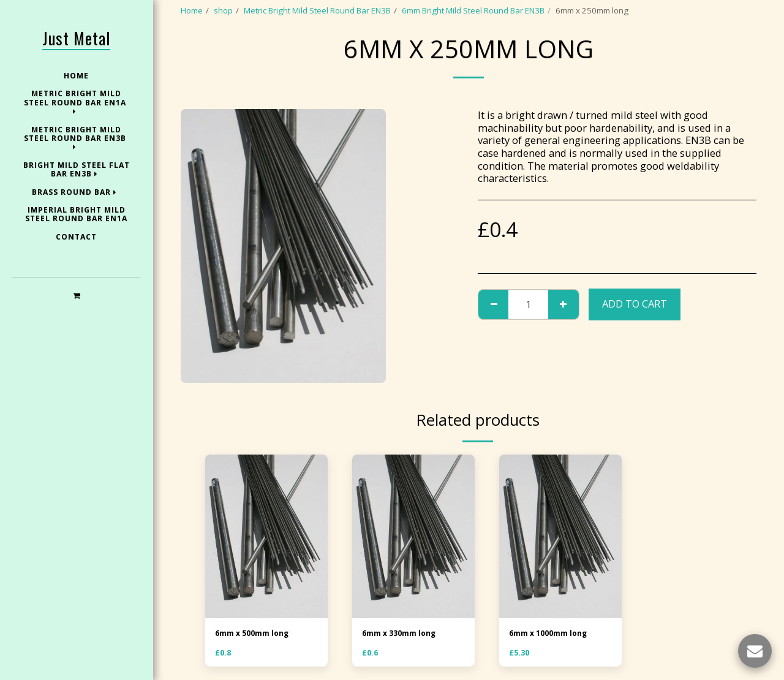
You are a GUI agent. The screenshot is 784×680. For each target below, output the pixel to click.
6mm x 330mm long (401, 633)
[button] (76, 295)
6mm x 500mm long (254, 633)
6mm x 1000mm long (551, 633)
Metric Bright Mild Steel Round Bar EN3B (317, 10)
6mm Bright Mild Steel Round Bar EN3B (473, 10)
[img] (266, 536)
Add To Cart (635, 304)
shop (223, 10)
